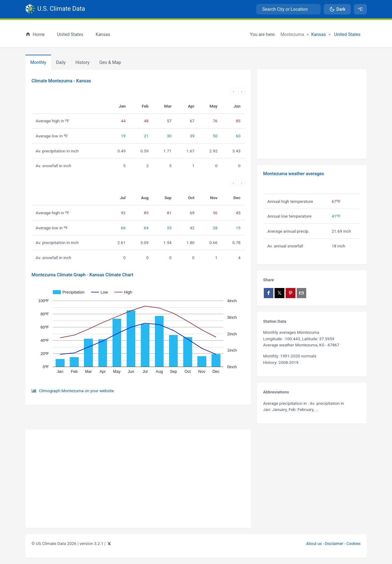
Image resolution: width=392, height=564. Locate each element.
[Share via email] (302, 293)
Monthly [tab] (38, 63)
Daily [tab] (61, 63)
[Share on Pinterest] (291, 293)
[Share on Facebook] (269, 293)
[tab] (82, 62)
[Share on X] (279, 293)
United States (347, 35)
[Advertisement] (312, 114)
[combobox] (288, 9)
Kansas (319, 35)
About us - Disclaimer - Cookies (333, 544)
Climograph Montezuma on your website (77, 391)
